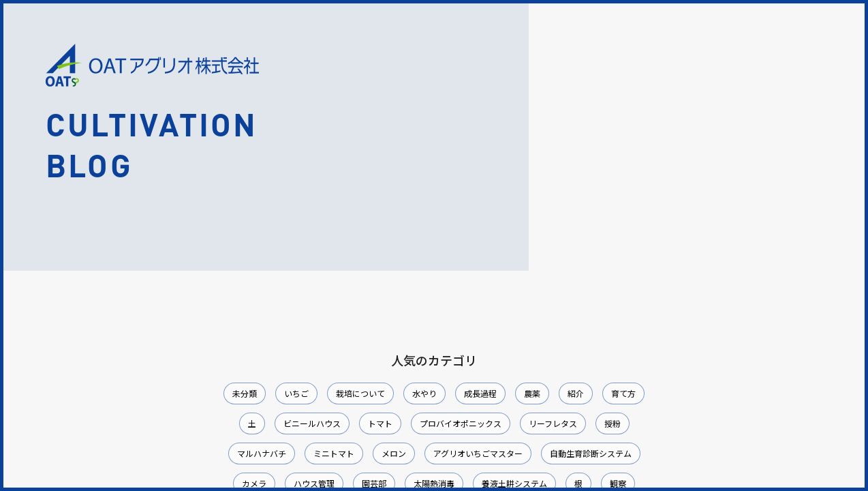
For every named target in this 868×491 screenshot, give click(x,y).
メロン (394, 453)
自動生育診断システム (591, 453)
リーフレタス (553, 423)
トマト (380, 423)
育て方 (623, 393)
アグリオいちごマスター (478, 453)
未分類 (245, 393)
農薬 (532, 393)
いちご (296, 393)
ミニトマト (334, 453)
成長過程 (480, 393)
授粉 (613, 423)
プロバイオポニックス (461, 423)
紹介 (576, 393)
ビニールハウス (312, 423)
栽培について (360, 393)
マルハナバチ (262, 453)
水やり (424, 393)
